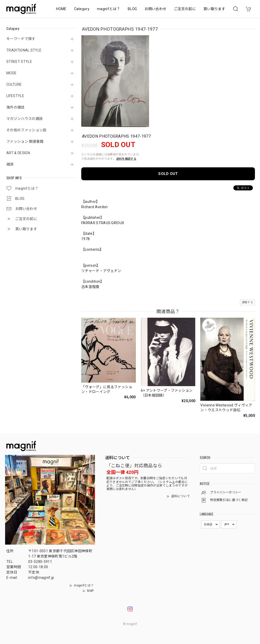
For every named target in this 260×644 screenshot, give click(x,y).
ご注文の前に (185, 9)
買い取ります (214, 9)
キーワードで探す (21, 39)
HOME (61, 9)
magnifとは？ (109, 9)
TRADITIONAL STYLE (24, 50)
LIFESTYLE (15, 96)
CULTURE (14, 84)
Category (82, 9)
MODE (11, 73)
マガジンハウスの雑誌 (25, 119)
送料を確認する (126, 159)
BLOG (132, 9)
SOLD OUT (168, 174)
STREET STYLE (19, 62)
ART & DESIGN (18, 153)
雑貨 (10, 164)
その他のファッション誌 (26, 130)
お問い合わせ (155, 9)
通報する (247, 302)
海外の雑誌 (15, 107)
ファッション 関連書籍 (25, 141)
